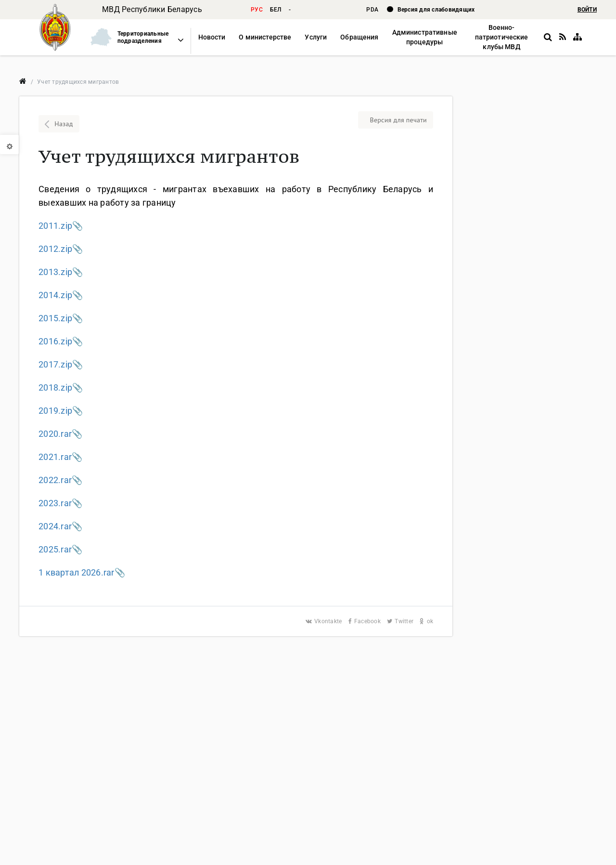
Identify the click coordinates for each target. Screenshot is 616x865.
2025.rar (55, 549)
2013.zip (55, 272)
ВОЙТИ (587, 10)
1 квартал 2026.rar (77, 572)
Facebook (366, 621)
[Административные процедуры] (424, 37)
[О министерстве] (265, 37)
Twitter (401, 621)
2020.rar (55, 434)
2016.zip (55, 341)
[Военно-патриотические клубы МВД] (502, 37)
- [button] (290, 10)
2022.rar (55, 480)
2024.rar (55, 526)
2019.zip (55, 411)
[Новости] (212, 37)
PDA (373, 10)
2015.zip (55, 318)
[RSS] (563, 37)
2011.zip (55, 226)
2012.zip (55, 249)
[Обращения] (359, 37)
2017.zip (55, 364)
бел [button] (276, 10)
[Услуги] (316, 37)
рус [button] (257, 10)
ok (426, 621)
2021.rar (55, 457)
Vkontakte (325, 621)
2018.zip (55, 387)
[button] (133, 37)
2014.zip (55, 295)
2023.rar (55, 503)
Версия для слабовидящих (436, 10)
